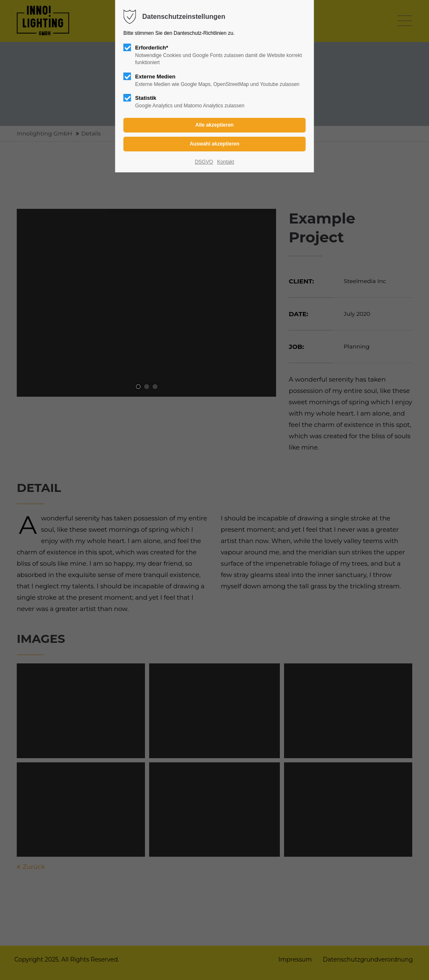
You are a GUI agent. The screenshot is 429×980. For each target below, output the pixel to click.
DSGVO (204, 162)
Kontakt (226, 162)
